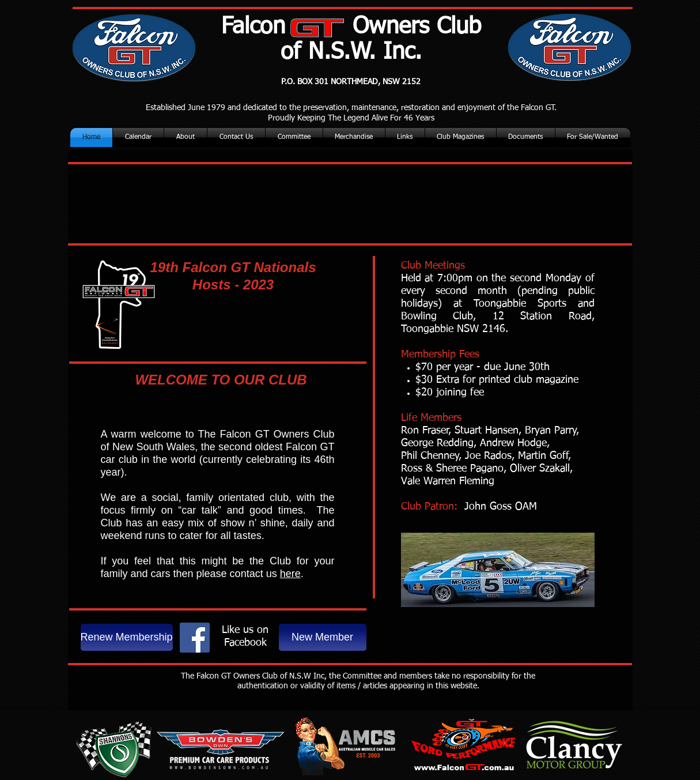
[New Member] (323, 637)
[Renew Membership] (127, 637)
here (290, 574)
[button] (461, 137)
